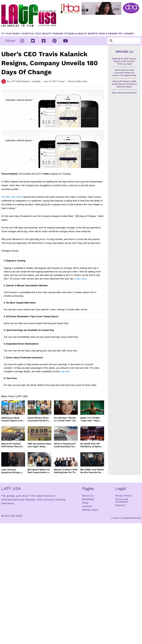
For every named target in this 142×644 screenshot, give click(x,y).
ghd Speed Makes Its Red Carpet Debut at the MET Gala (39, 471)
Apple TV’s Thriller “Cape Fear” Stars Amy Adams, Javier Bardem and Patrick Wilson (91, 419)
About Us (88, 496)
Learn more (81, 279)
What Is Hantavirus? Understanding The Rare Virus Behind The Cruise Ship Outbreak (66, 445)
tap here (65, 371)
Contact (87, 506)
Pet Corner (126, 34)
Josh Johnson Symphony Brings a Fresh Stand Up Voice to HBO (13, 471)
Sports (93, 34)
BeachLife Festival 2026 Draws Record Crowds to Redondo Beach (12, 445)
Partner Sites (90, 510)
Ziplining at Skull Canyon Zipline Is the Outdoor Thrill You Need (13, 419)
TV (3, 34)
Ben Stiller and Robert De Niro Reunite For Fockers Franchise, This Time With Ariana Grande (92, 471)
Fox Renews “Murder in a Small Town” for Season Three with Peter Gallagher (65, 419)
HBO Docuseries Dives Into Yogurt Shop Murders (39, 445)
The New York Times (12, 197)
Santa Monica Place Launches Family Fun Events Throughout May (39, 419)
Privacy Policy (123, 496)
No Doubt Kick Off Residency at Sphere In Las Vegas (91, 445)
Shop (85, 503)
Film (8, 34)
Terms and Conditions (122, 500)
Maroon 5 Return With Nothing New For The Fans (66, 471)
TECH (38, 34)
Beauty (47, 34)
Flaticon (120, 505)
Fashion (58, 34)
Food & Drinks (108, 34)
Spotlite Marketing (132, 518)
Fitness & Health (76, 34)
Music (16, 34)
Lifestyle (27, 34)
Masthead (88, 499)
